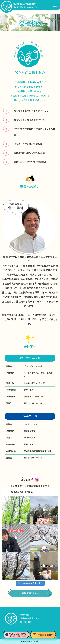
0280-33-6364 (36, 458)
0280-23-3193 (36, 403)
